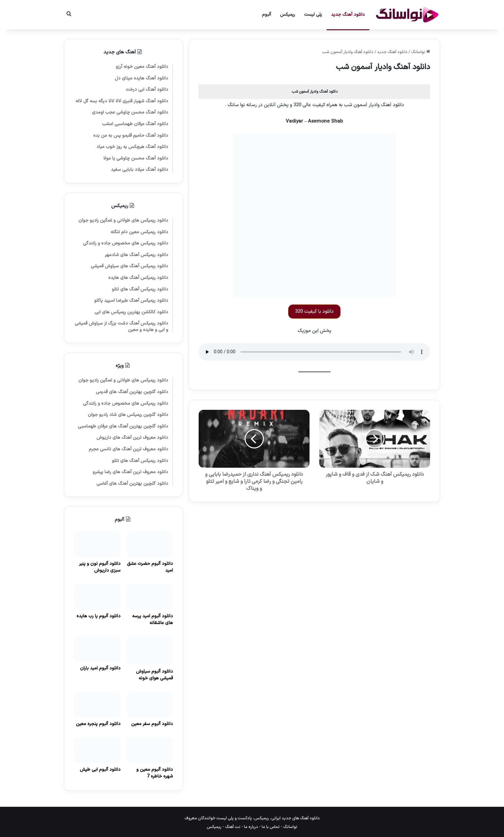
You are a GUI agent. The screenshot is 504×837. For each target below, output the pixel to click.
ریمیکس (288, 15)
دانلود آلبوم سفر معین (152, 724)
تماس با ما (271, 827)
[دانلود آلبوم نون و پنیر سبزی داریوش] (97, 544)
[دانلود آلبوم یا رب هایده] (97, 597)
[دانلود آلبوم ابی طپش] (97, 750)
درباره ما (251, 827)
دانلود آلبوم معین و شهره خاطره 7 (155, 773)
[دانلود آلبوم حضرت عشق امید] (150, 544)
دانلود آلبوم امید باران (100, 668)
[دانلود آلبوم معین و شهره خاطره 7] (150, 750)
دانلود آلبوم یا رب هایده (99, 616)
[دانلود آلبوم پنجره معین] (97, 704)
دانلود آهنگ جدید (348, 15)
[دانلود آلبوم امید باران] (97, 649)
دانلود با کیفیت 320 (314, 312)
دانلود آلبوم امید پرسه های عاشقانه (153, 620)
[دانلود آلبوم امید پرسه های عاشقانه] (150, 597)
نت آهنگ (233, 827)
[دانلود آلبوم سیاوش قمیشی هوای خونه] (150, 651)
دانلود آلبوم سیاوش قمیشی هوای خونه (154, 675)
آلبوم (266, 15)
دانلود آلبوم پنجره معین (98, 724)
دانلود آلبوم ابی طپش (100, 770)
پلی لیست (313, 15)
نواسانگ (421, 52)
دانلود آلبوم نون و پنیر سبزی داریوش (100, 567)
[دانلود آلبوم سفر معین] (150, 704)
